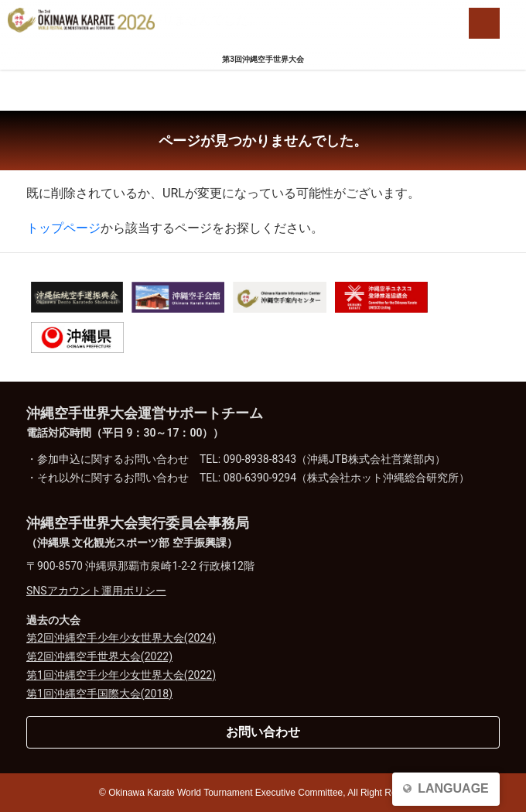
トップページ (63, 228)
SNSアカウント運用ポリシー (96, 591)
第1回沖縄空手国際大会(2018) (99, 694)
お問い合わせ (263, 732)
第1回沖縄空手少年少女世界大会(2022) (121, 675)
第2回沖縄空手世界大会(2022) (99, 656)
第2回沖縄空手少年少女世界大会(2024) (121, 638)
